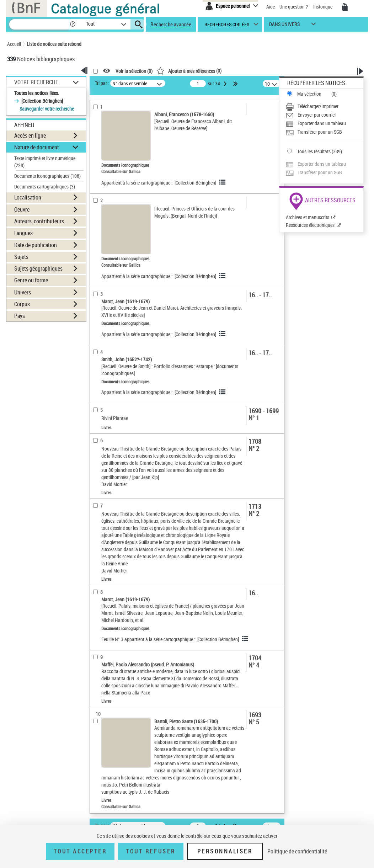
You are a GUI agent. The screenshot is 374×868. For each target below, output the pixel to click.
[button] (73, 24)
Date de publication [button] (36, 245)
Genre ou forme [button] (31, 280)
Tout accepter (80, 851)
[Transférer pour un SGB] (324, 132)
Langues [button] (23, 233)
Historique (323, 7)
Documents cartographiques (45, 187)
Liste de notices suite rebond (54, 44)
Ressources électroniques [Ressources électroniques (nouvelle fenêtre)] (310, 225)
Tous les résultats (314, 151)
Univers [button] (23, 292)
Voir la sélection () (134, 71)
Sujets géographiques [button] (38, 268)
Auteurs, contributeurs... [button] (41, 221)
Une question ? (294, 7)
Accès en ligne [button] (30, 135)
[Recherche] (39, 24)
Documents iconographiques (47, 176)
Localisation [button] (28, 197)
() (189, 71)
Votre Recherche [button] (36, 82)
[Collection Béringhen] (195, 183)
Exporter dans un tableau (322, 123)
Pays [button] (20, 316)
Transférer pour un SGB (320, 132)
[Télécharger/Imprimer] (324, 106)
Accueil (14, 44)
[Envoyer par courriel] (324, 115)
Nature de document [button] (37, 147)
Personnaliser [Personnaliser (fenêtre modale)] (225, 851)
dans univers (284, 26)
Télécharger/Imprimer (318, 106)
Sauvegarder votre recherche (47, 109)
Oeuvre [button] (22, 209)
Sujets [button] (21, 257)
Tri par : (102, 83)
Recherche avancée (171, 24)
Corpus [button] (22, 304)
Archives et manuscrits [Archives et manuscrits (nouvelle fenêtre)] (308, 217)
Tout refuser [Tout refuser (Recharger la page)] (151, 851)
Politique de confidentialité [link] (297, 851)
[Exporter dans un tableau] (324, 123)
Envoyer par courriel (317, 115)
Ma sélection (309, 94)
